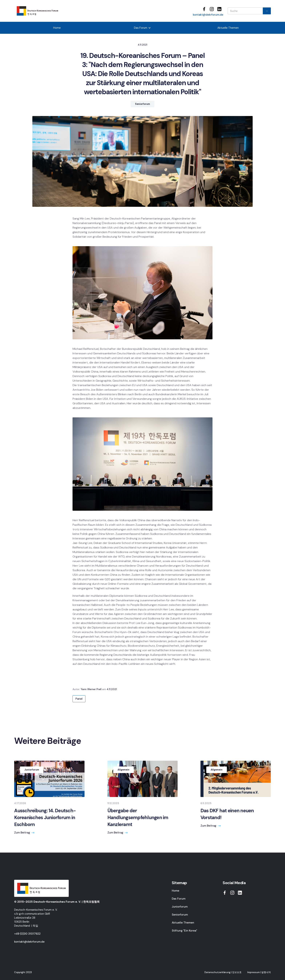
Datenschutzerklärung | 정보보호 (223, 972)
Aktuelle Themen (228, 28)
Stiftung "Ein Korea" (184, 931)
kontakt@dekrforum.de (208, 15)
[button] (142, 28)
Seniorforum (180, 915)
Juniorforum (180, 907)
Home (57, 28)
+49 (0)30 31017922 (27, 934)
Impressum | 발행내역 (259, 972)
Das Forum (179, 899)
